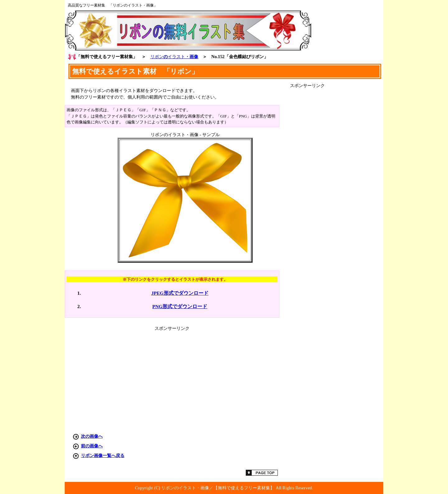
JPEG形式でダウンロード (180, 293)
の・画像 (174, 57)
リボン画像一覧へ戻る (103, 455)
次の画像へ (92, 436)
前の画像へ (92, 446)
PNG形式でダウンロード (180, 306)
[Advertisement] (337, 182)
